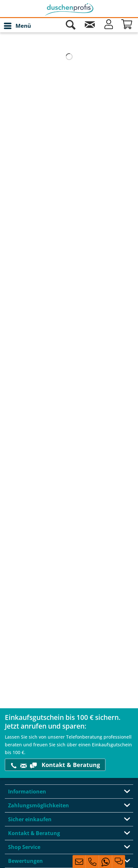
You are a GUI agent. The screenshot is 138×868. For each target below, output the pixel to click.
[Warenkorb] (128, 26)
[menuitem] (17, 26)
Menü (17, 25)
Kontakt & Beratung (55, 765)
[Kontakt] (90, 26)
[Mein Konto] (109, 26)
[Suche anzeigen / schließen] (71, 26)
